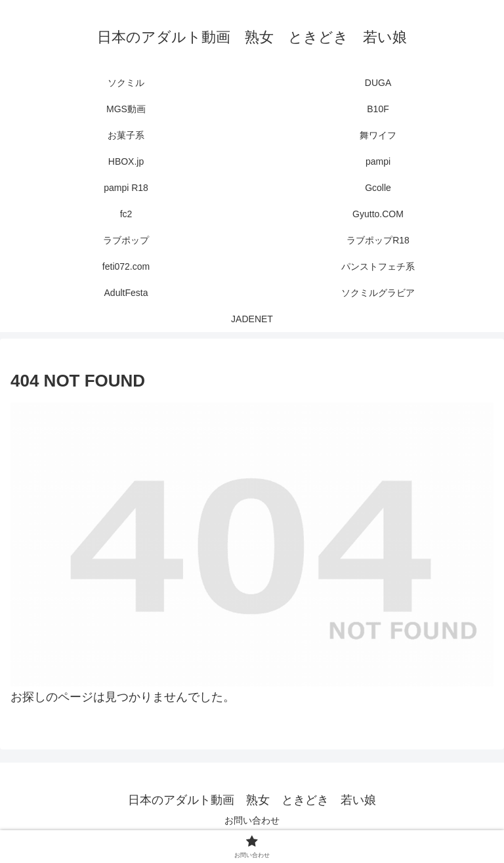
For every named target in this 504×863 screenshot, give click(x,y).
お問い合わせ (252, 820)
